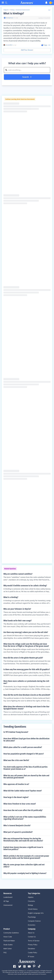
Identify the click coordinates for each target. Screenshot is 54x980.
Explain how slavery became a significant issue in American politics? (23, 848)
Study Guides (8, 945)
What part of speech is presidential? (18, 832)
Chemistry (31, 901)
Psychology (32, 917)
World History (33, 909)
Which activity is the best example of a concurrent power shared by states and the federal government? (26, 857)
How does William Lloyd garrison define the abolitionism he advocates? (26, 740)
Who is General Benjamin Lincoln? (17, 826)
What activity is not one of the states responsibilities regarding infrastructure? (25, 818)
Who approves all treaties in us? (16, 784)
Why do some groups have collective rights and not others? (24, 866)
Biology (30, 905)
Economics (32, 925)
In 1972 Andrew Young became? (16, 732)
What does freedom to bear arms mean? (20, 804)
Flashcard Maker (9, 941)
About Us (31, 933)
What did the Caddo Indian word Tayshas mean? (23, 791)
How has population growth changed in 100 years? (24, 754)
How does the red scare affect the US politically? (23, 810)
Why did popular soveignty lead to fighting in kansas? (25, 873)
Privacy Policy (33, 945)
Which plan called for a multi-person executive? (23, 747)
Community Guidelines (11, 933)
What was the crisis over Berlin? (16, 760)
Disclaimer (31, 949)
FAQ (5, 953)
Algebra (31, 897)
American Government (23, 10)
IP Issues (31, 957)
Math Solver (8, 949)
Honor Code (8, 937)
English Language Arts (36, 913)
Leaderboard (8, 897)
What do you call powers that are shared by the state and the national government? (26, 777)
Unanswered (8, 905)
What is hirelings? (14, 13)
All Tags (6, 901)
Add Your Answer (27, 50)
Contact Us (32, 937)
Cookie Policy (32, 953)
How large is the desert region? (16, 797)
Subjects (6, 10)
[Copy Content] (44, 45)
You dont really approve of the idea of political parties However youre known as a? (25, 768)
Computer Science (34, 921)
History (12, 10)
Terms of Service (34, 941)
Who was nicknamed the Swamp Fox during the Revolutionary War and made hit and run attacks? (23, 840)
